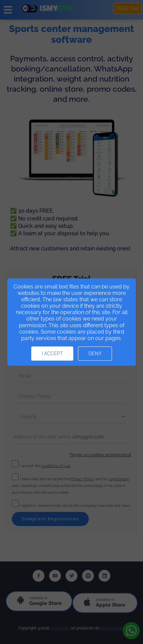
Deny (95, 354)
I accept (52, 354)
